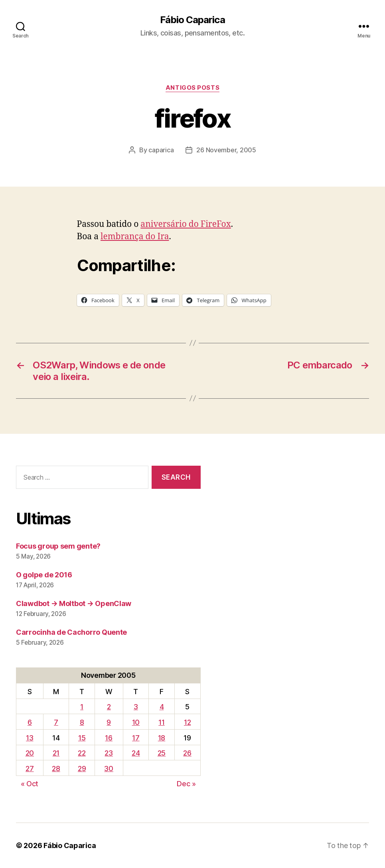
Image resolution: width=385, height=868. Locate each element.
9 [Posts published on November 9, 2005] (109, 722)
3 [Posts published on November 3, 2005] (136, 707)
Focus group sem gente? (58, 546)
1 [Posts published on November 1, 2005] (82, 707)
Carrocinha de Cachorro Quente (71, 632)
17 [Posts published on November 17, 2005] (136, 738)
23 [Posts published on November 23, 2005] (109, 753)
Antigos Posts (192, 88)
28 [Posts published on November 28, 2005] (56, 769)
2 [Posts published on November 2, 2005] (109, 707)
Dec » (186, 784)
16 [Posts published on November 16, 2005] (109, 738)
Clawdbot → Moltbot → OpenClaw (74, 603)
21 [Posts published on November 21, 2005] (56, 753)
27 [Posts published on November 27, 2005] (30, 769)
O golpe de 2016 (44, 575)
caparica (161, 150)
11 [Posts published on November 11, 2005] (161, 722)
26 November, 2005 (226, 150)
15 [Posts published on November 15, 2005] (82, 738)
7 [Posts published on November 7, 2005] (56, 722)
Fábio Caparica (192, 20)
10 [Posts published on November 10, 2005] (136, 722)
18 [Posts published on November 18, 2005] (162, 738)
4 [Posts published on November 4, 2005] (162, 707)
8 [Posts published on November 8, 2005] (82, 722)
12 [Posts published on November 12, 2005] (187, 722)
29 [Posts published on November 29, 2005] (82, 769)
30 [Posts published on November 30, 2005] (109, 769)
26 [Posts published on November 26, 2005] (187, 753)
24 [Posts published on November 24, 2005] (136, 753)
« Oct (30, 784)
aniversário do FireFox (186, 224)
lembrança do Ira (135, 237)
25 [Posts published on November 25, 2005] (162, 753)
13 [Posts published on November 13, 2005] (30, 738)
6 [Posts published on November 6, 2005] (30, 722)
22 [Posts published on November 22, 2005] (82, 753)
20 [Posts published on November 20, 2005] (30, 753)
